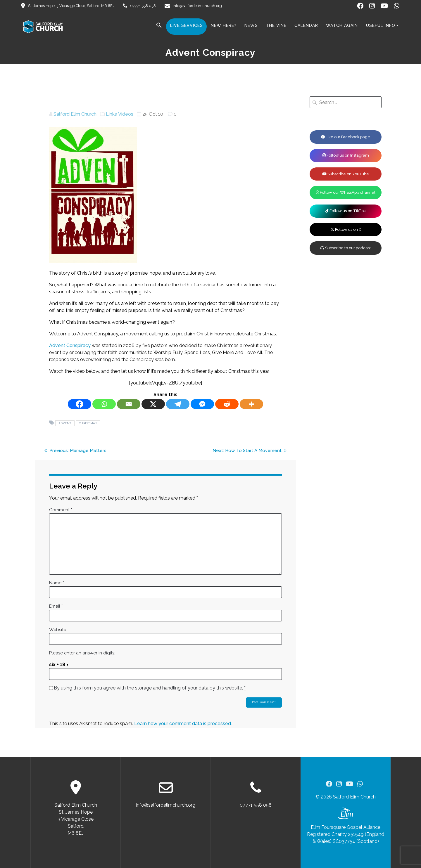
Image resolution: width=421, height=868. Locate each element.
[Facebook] (80, 404)
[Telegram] (178, 404)
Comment (61, 510)
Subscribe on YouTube (346, 174)
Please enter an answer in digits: (82, 653)
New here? (224, 25)
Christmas (88, 423)
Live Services (187, 25)
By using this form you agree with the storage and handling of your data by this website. (150, 688)
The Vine (276, 25)
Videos (126, 114)
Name (57, 583)
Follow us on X (346, 229)
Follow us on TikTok (346, 211)
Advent (65, 423)
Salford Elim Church (75, 114)
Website (58, 630)
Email (56, 606)
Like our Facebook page (346, 137)
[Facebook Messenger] (202, 404)
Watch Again (342, 25)
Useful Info (381, 25)
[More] (251, 404)
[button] (159, 26)
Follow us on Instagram (346, 155)
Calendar (306, 25)
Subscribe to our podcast (346, 248)
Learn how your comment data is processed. (183, 724)
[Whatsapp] (104, 404)
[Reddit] (227, 404)
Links (111, 114)
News (251, 25)
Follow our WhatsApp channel (346, 192)
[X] (153, 404)
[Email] (129, 404)
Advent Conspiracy (70, 345)
